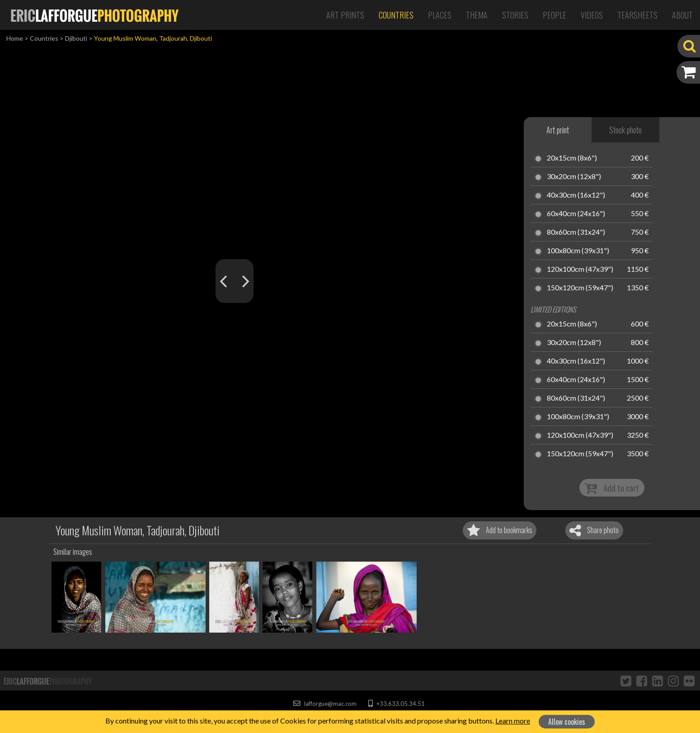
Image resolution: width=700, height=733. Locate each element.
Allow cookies (567, 722)
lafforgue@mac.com (325, 704)
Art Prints (345, 15)
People (554, 15)
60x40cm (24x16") (576, 214)
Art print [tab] (558, 130)
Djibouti (76, 38)
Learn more (513, 721)
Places (440, 15)
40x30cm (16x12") (576, 195)
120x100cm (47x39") (580, 270)
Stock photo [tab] (625, 130)
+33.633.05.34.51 (397, 704)
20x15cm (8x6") (572, 158)
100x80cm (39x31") (578, 251)
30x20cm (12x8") (574, 177)
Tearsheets (637, 15)
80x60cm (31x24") (576, 232)
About (682, 15)
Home (15, 38)
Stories (515, 15)
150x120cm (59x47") (580, 288)
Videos (592, 15)
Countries (396, 15)
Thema (477, 15)
